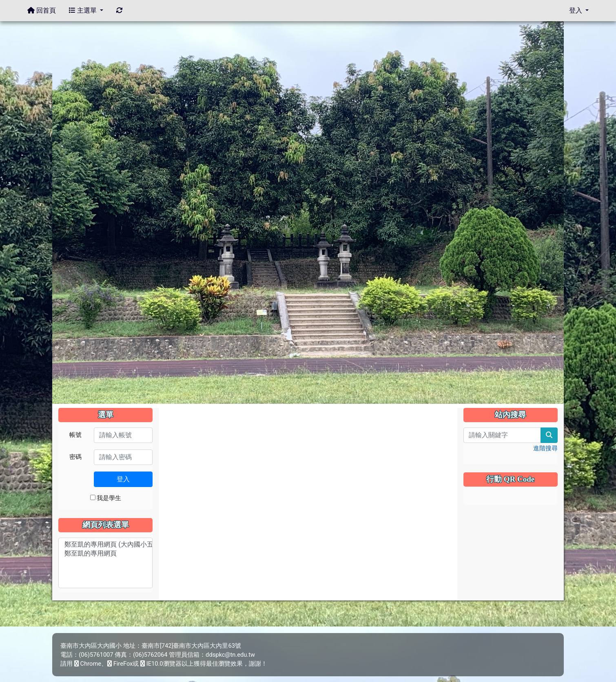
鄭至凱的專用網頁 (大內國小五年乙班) (105, 545)
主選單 (86, 10)
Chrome (88, 664)
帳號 (75, 435)
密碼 (75, 457)
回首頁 (42, 10)
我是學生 (106, 498)
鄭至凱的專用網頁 (105, 554)
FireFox (120, 664)
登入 (123, 479)
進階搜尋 (545, 448)
